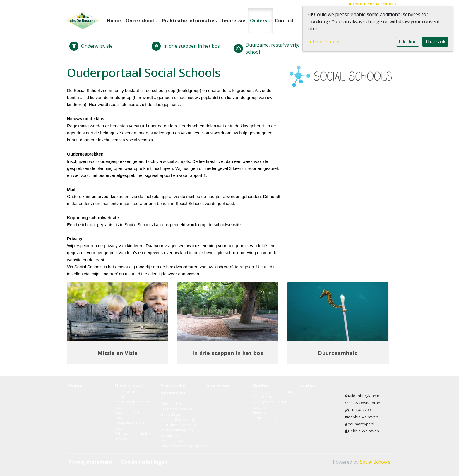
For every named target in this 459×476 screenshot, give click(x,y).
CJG (255, 423)
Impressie (234, 21)
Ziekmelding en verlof (178, 420)
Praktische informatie (189, 21)
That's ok (435, 42)
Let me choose (323, 42)
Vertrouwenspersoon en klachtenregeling (178, 428)
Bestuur (121, 439)
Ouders (259, 21)
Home (114, 21)
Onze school (140, 21)
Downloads (170, 435)
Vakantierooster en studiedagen (176, 412)
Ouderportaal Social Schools (269, 405)
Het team (122, 418)
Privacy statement (90, 462)
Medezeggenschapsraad (271, 391)
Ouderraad (262, 397)
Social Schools (375, 462)
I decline (408, 42)
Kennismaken (171, 399)
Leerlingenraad (173, 441)
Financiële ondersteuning (264, 415)
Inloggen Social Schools (373, 4)
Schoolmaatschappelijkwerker (179, 446)
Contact (284, 21)
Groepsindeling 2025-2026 (132, 426)
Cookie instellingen (144, 462)
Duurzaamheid (127, 413)
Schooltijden (171, 404)
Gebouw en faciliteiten (133, 434)
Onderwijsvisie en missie (129, 394)
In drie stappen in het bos (132, 405)
